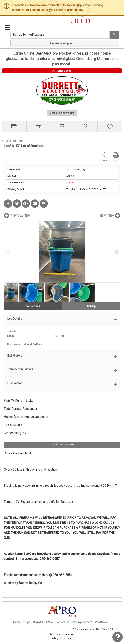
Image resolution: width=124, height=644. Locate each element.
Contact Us (62, 622)
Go (115, 34)
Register (38, 622)
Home (17, 622)
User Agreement (82, 622)
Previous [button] (8, 252)
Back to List (12, 141)
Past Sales (102, 622)
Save (105, 157)
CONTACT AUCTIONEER (62, 445)
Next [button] (116, 252)
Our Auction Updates (65, 43)
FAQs (49, 622)
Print (116, 157)
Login (27, 622)
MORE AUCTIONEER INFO (62, 113)
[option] (62, 252)
